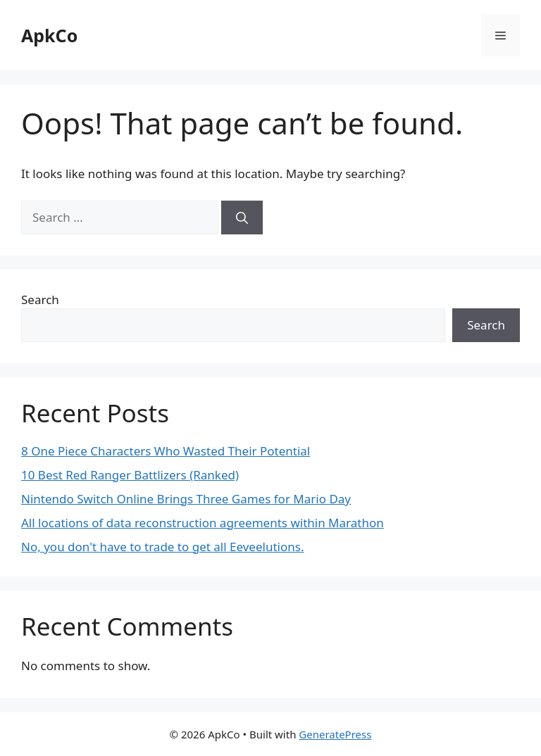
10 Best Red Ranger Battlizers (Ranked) (130, 475)
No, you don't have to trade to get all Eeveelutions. (162, 547)
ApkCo (49, 35)
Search (40, 300)
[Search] (242, 218)
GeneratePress (335, 734)
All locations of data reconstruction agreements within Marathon (203, 523)
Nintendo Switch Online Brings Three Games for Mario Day (186, 499)
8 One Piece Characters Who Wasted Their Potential (166, 451)
